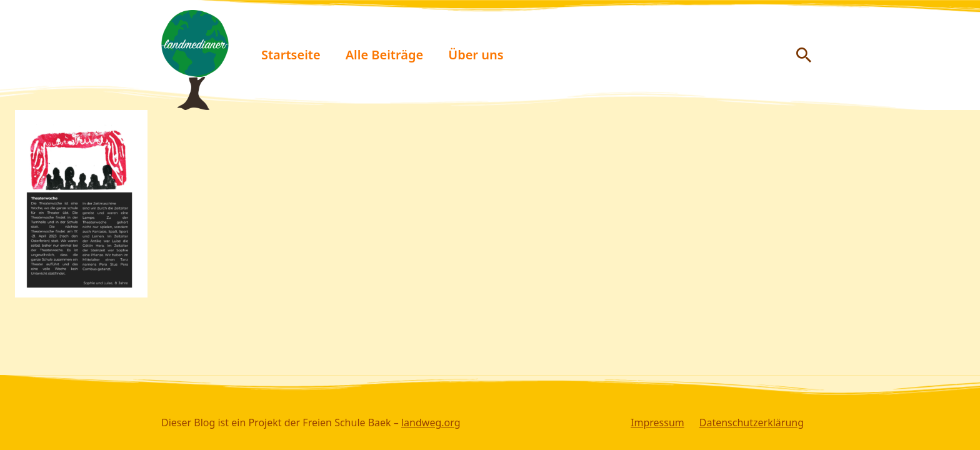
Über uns (476, 55)
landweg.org (431, 422)
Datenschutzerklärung (752, 422)
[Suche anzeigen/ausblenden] (804, 55)
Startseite (291, 55)
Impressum (657, 422)
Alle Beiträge (385, 55)
